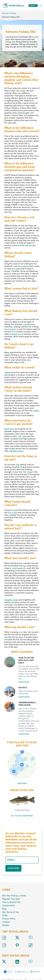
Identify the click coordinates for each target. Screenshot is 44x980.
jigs (24, 566)
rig (21, 632)
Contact (6, 922)
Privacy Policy (9, 919)
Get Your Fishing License (14, 896)
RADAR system (17, 451)
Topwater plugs (11, 600)
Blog (4, 909)
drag (18, 465)
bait (6, 637)
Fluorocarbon (10, 329)
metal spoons (18, 568)
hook (15, 510)
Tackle (7, 372)
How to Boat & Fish (11, 902)
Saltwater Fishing (9, 13)
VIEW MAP (22, 783)
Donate (6, 925)
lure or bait (13, 513)
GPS (15, 436)
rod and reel (30, 245)
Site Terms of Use (11, 912)
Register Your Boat (11, 899)
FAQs (5, 915)
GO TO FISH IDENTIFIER (22, 816)
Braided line (16, 334)
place (18, 269)
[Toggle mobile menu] (41, 6)
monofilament (29, 324)
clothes (36, 411)
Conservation (9, 906)
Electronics (9, 429)
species (26, 266)
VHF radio (22, 436)
